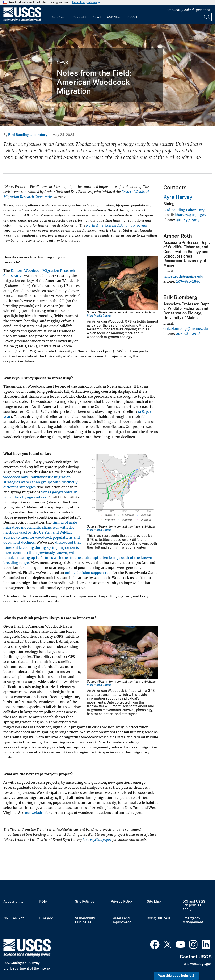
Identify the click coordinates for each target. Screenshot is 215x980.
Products (78, 17)
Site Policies (85, 902)
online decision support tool (89, 573)
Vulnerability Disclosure (85, 920)
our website (35, 813)
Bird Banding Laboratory (28, 135)
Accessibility (13, 902)
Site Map (154, 902)
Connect (114, 17)
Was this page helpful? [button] (176, 976)
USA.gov (46, 918)
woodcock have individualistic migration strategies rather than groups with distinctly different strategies (40, 482)
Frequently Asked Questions (188, 10)
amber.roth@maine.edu (183, 276)
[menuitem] (58, 14)
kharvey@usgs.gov (190, 215)
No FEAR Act (14, 918)
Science (58, 17)
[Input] (184, 17)
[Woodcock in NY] (107, 75)
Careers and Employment (121, 920)
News (97, 17)
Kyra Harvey (178, 197)
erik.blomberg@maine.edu (186, 328)
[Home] (22, 20)
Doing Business (159, 918)
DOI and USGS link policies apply (194, 906)
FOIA (43, 902)
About (132, 17)
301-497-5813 (188, 220)
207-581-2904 (188, 334)
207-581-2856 (188, 281)
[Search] (207, 17)
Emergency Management (193, 920)
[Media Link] (123, 283)
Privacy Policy (122, 902)
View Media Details (99, 316)
